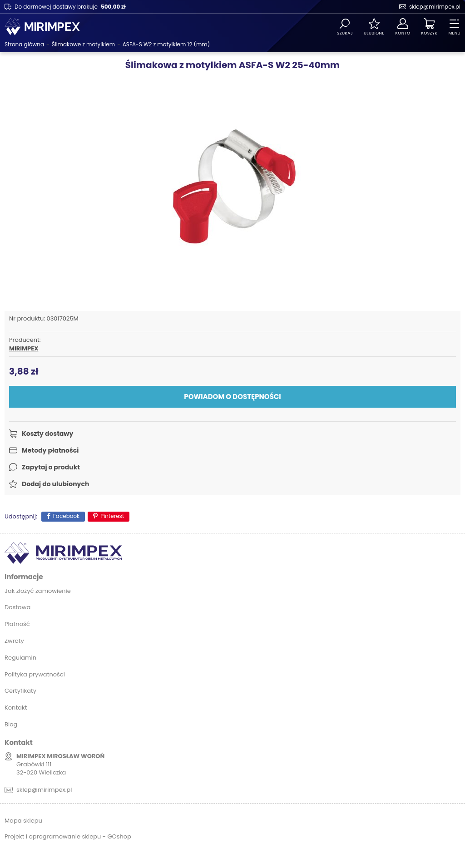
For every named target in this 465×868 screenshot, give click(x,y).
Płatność (17, 624)
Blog (11, 724)
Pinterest (112, 516)
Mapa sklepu (23, 821)
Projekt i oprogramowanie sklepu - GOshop (68, 836)
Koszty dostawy (47, 434)
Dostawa (17, 607)
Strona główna (24, 44)
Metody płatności (50, 450)
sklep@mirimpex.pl (435, 7)
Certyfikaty (20, 691)
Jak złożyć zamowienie (38, 591)
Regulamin (20, 658)
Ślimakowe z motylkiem (83, 44)
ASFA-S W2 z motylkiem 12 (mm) (166, 44)
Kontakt (16, 708)
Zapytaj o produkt (51, 467)
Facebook (67, 516)
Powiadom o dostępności (232, 397)
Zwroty (14, 641)
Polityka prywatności (35, 674)
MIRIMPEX (24, 349)
